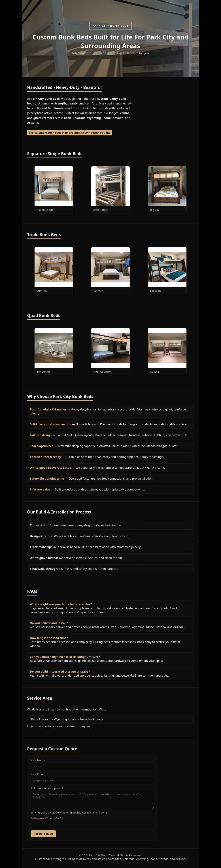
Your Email (37, 774)
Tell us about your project (47, 788)
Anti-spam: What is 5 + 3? (47, 821)
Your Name (38, 760)
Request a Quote (43, 837)
